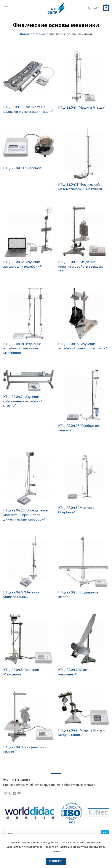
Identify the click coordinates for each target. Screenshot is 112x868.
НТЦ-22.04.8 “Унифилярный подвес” (25, 749)
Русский (94, 8)
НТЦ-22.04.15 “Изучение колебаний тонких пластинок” (82, 346)
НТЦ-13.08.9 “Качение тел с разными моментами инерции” (28, 109)
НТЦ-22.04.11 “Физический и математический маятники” (81, 186)
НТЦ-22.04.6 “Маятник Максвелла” (21, 672)
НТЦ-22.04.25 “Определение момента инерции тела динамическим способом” (26, 514)
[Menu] (6, 8)
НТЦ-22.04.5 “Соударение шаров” (78, 594)
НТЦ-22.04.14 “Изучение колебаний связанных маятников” (22, 348)
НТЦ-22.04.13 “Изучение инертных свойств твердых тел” (80, 266)
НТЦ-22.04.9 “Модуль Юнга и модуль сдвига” (81, 732)
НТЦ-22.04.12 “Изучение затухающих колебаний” (23, 264)
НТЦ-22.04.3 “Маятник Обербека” (76, 510)
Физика (40, 34)
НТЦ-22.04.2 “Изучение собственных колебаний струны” (23, 401)
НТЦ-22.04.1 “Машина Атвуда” (82, 107)
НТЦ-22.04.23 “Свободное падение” (78, 428)
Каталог (26, 34)
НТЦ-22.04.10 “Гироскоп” (23, 168)
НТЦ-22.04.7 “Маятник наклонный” (76, 672)
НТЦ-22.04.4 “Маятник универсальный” (21, 594)
